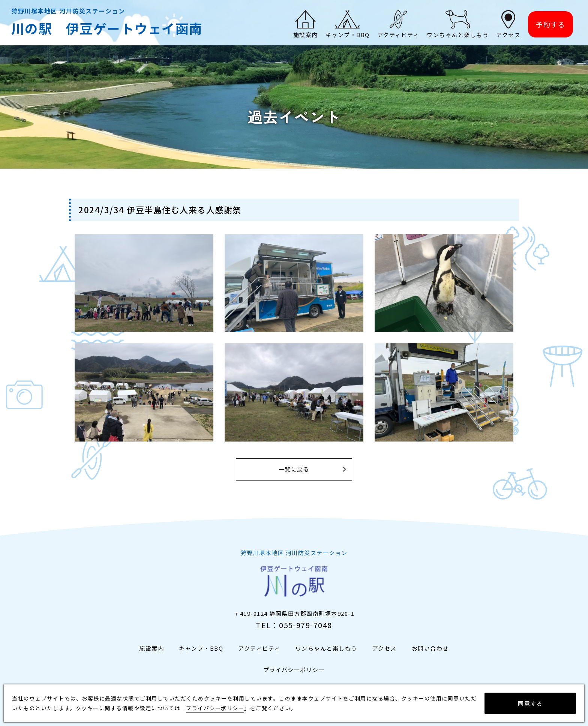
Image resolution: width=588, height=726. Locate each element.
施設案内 (151, 648)
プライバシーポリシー (294, 670)
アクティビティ (259, 648)
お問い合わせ (430, 648)
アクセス (385, 648)
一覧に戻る (294, 469)
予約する (550, 25)
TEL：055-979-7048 (294, 625)
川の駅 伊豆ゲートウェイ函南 (107, 28)
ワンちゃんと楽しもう (326, 648)
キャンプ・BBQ (201, 648)
